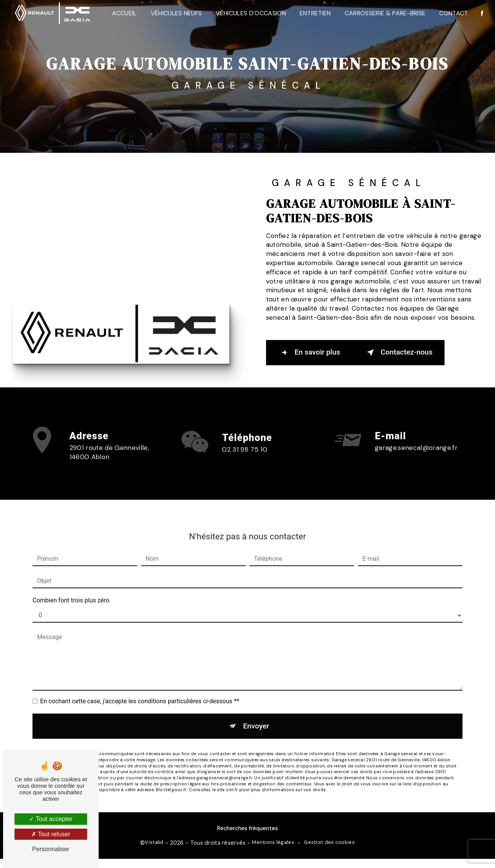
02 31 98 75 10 (245, 459)
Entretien (315, 13)
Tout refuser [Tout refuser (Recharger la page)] (51, 834)
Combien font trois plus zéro (71, 590)
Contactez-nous (398, 353)
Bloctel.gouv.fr (171, 779)
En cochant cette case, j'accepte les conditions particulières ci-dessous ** (140, 691)
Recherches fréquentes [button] (247, 828)
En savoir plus (309, 353)
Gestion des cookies (329, 842)
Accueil (124, 13)
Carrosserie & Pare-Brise (385, 13)
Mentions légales (273, 842)
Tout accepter (51, 819)
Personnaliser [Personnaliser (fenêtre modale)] (51, 849)
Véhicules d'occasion (251, 13)
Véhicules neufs (176, 13)
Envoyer (256, 715)
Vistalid (154, 842)
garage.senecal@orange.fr (416, 437)
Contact (454, 13)
